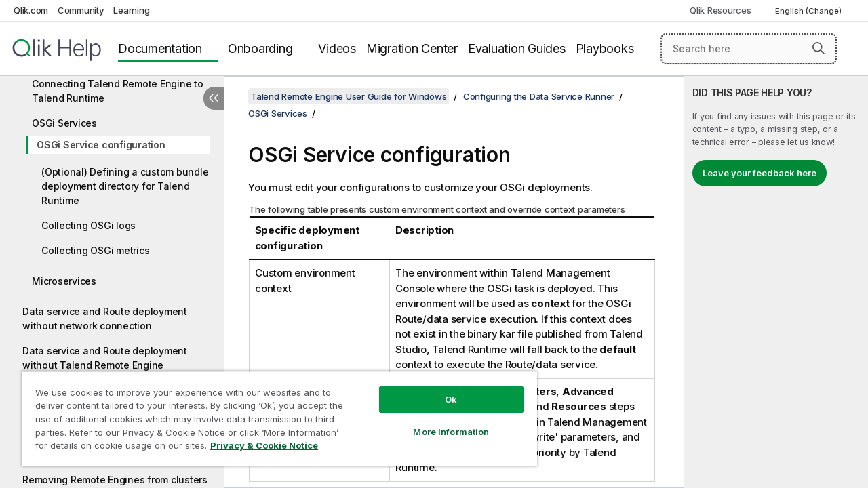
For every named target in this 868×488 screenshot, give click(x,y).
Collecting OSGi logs (88, 225)
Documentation (160, 48)
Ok (441, 389)
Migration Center (412, 48)
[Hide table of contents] (214, 98)
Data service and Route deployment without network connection (105, 319)
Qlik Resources (721, 10)
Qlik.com (31, 10)
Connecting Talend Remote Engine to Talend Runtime (118, 91)
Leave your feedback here (759, 173)
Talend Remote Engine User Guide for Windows (349, 96)
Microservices (64, 281)
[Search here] (749, 49)
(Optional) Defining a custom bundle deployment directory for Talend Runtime (125, 186)
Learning (131, 10)
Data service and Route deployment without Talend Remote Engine (105, 358)
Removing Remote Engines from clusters (115, 480)
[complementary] (776, 282)
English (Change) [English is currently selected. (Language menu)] (809, 11)
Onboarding (260, 48)
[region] (273, 413)
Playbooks (605, 48)
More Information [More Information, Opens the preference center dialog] (441, 422)
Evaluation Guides (517, 48)
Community (81, 10)
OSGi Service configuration (101, 145)
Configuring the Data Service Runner (539, 96)
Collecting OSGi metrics (95, 250)
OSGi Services (64, 123)
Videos (337, 48)
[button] (818, 48)
